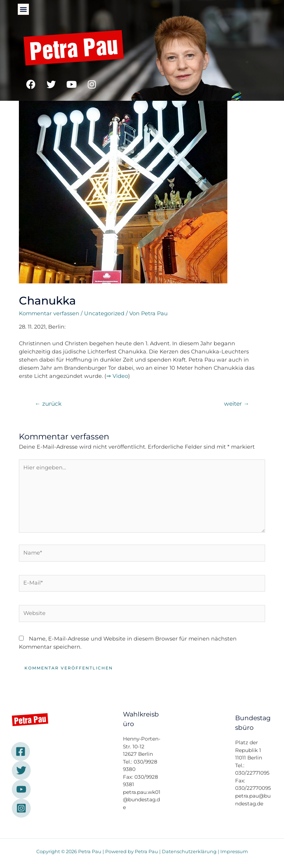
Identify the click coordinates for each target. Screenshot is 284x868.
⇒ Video (117, 376)
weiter (237, 404)
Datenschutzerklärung (189, 852)
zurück (48, 404)
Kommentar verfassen (49, 313)
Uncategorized (104, 313)
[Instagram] (21, 808)
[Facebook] (21, 751)
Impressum (234, 852)
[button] (23, 9)
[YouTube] (21, 789)
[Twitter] (21, 770)
